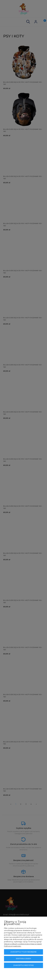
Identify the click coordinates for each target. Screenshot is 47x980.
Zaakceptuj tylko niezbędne (23, 952)
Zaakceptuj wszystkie (23, 965)
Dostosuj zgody (23, 959)
